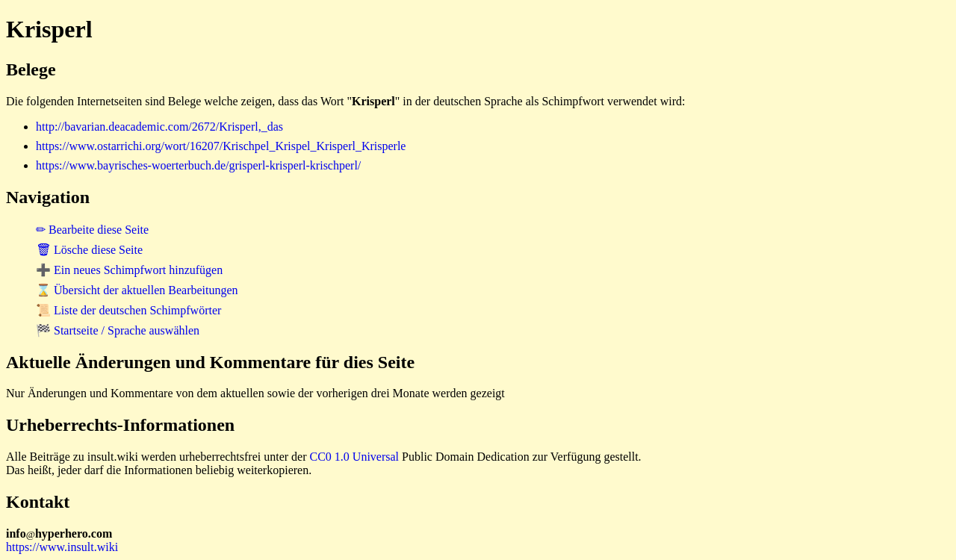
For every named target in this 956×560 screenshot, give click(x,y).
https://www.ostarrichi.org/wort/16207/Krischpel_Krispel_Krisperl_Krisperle (221, 146)
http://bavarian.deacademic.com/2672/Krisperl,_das (159, 127)
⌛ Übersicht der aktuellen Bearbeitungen (137, 290)
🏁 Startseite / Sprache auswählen (118, 330)
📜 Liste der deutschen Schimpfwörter (128, 310)
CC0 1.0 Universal (355, 457)
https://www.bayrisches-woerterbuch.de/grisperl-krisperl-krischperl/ (198, 165)
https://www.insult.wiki (62, 547)
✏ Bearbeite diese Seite (92, 230)
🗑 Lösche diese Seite (89, 250)
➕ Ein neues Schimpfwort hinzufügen (129, 270)
